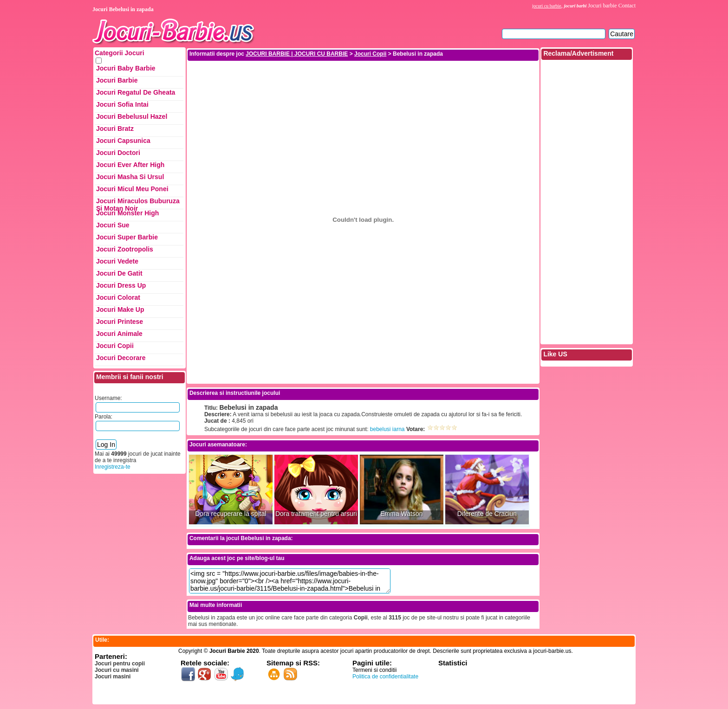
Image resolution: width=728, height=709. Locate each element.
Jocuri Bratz (115, 129)
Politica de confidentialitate (385, 677)
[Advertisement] (363, 83)
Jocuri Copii (115, 346)
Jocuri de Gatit (119, 273)
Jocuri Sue (113, 225)
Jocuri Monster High (127, 213)
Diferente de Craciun (487, 514)
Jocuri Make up (120, 309)
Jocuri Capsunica (123, 141)
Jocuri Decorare (121, 358)
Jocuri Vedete (117, 261)
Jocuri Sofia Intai (122, 104)
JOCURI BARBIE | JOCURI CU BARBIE (297, 54)
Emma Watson (401, 514)
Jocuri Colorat (118, 297)
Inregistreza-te (113, 467)
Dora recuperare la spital (231, 514)
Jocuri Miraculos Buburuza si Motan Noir (138, 203)
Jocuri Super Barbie (127, 237)
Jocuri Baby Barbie (126, 68)
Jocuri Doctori (118, 153)
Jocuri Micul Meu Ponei (132, 189)
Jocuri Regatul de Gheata (136, 92)
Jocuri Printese (120, 322)
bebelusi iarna (387, 429)
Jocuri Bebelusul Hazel (132, 116)
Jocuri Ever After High (130, 165)
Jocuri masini (113, 677)
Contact (627, 6)
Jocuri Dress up (121, 285)
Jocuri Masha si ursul (130, 177)
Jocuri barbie (602, 6)
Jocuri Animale (119, 334)
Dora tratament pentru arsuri (316, 514)
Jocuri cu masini (117, 670)
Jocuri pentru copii (120, 664)
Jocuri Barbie (117, 80)
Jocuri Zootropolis (125, 249)
